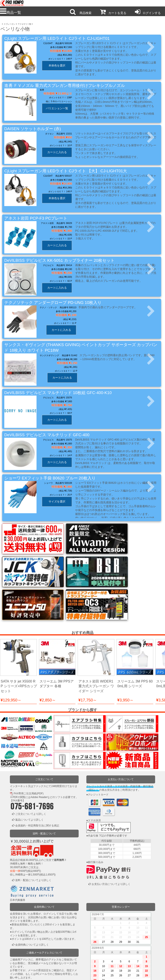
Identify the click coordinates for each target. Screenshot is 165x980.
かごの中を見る (24, 962)
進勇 (42, 90)
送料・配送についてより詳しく (33, 837)
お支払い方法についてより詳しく (111, 841)
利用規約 (33, 974)
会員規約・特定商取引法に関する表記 (37, 782)
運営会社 (132, 974)
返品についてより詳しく (29, 777)
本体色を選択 (57, 65)
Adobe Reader (39, 754)
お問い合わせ (99, 974)
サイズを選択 (57, 502)
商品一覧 (11, 12)
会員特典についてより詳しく (32, 901)
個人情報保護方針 (66, 974)
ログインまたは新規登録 (29, 956)
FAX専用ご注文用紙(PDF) (29, 750)
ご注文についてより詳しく (31, 771)
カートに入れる (57, 152)
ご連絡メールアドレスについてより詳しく (40, 940)
